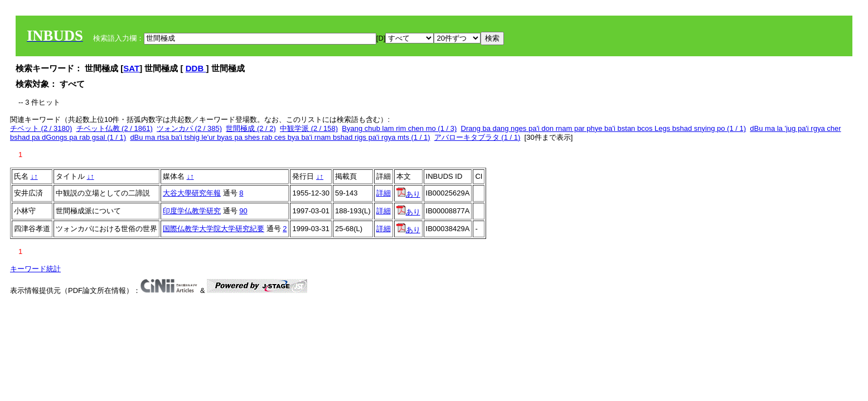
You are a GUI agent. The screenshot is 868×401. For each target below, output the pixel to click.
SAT (131, 68)
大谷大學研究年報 (192, 193)
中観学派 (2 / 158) (309, 128)
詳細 (384, 193)
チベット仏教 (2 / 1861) (115, 128)
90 (243, 211)
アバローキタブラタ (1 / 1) (477, 137)
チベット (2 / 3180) (41, 128)
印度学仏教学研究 (192, 211)
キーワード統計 (35, 269)
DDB (196, 68)
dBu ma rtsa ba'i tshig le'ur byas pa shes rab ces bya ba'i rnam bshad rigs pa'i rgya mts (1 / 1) (280, 137)
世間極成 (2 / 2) (251, 128)
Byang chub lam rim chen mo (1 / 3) (399, 128)
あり (408, 194)
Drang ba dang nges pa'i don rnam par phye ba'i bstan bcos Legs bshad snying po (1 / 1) (604, 128)
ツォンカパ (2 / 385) (189, 128)
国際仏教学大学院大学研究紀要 (214, 229)
